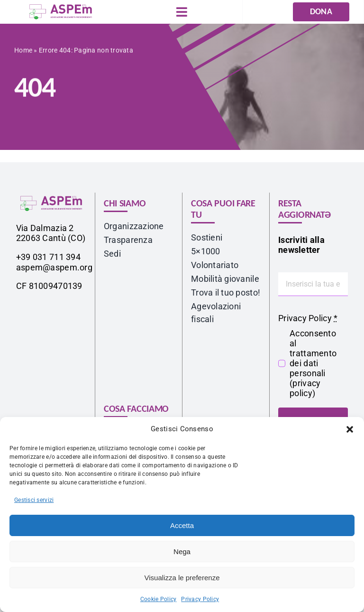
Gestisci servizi (34, 500)
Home (23, 52)
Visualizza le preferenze (182, 578)
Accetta (182, 525)
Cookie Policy (159, 599)
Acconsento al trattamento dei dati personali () (313, 363)
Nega (182, 552)
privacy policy (305, 388)
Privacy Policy (200, 599)
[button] (350, 429)
